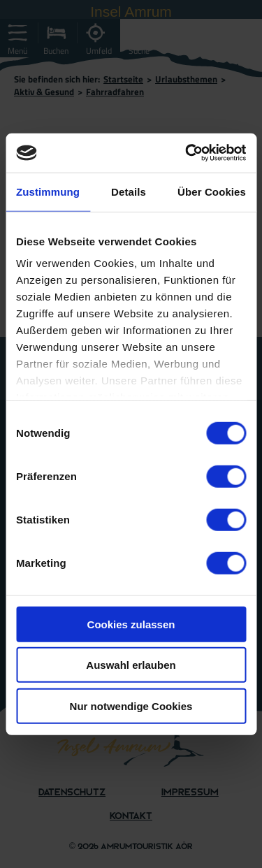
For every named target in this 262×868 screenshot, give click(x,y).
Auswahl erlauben (131, 665)
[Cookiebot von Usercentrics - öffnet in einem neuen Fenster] (187, 153)
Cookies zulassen (131, 624)
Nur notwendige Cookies (131, 706)
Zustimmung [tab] (48, 191)
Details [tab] (129, 191)
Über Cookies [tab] (212, 191)
